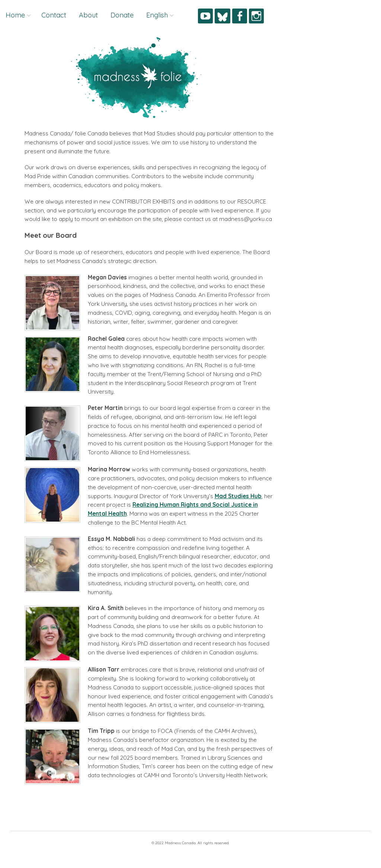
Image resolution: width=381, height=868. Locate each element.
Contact (54, 15)
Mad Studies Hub (238, 496)
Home (15, 15)
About (88, 15)
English (157, 15)
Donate (122, 15)
